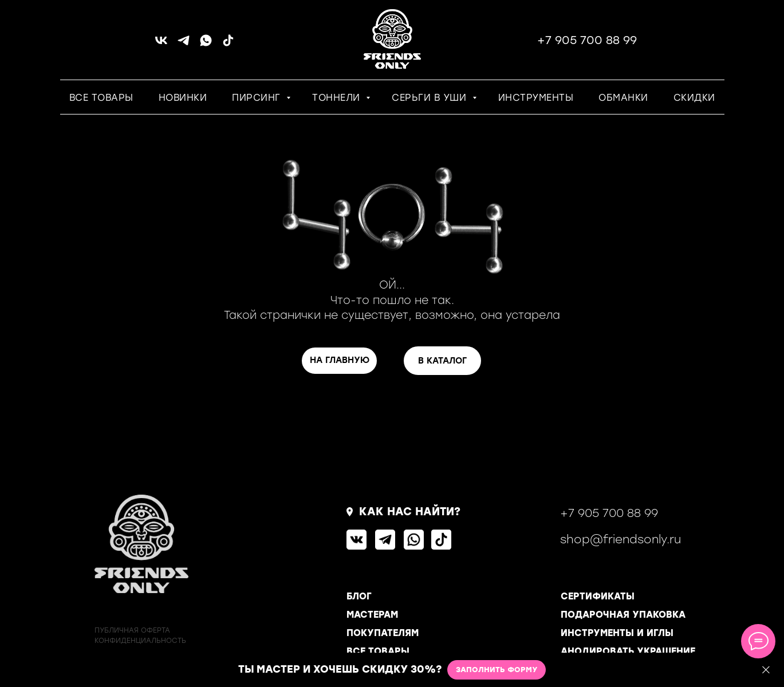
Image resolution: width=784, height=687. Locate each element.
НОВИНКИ (183, 98)
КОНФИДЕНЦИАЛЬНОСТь (140, 641)
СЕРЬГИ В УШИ (431, 98)
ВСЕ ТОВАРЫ (101, 98)
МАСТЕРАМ (372, 615)
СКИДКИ (694, 98)
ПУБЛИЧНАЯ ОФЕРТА (132, 630)
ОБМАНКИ (623, 98)
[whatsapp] (206, 44)
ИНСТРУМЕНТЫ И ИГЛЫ (617, 633)
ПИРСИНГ (258, 98)
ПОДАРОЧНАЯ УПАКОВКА (623, 615)
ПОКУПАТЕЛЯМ (383, 633)
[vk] (161, 44)
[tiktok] (228, 44)
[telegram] (184, 44)
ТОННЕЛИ (338, 98)
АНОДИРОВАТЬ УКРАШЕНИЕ (628, 651)
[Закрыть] (766, 670)
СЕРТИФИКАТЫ (598, 596)
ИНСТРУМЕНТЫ (536, 98)
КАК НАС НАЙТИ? (410, 512)
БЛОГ (359, 596)
